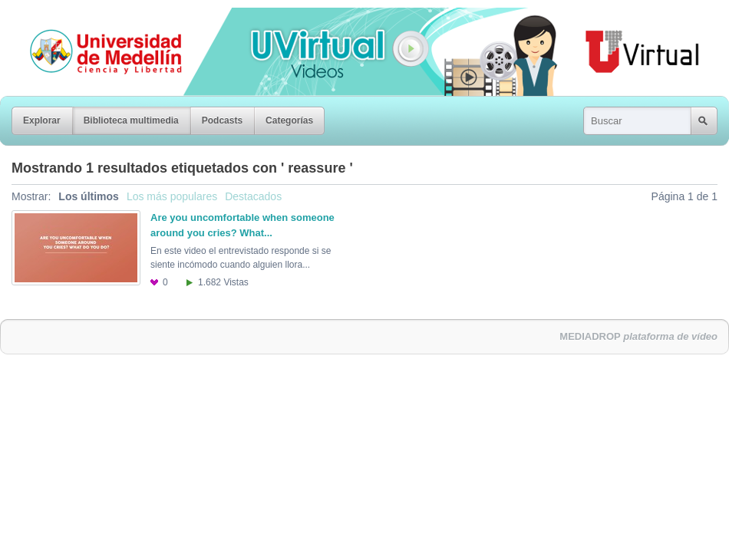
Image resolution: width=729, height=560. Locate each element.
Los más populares (172, 196)
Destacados (253, 196)
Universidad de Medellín (94, 18)
